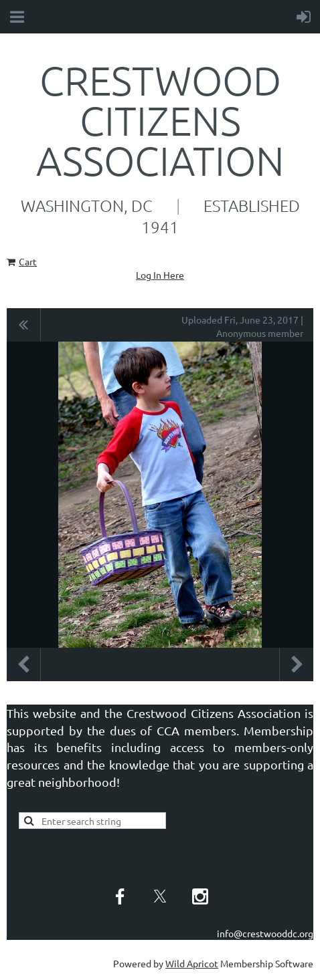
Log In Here (160, 275)
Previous (23, 664)
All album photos (24, 325)
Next (297, 664)
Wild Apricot (192, 963)
